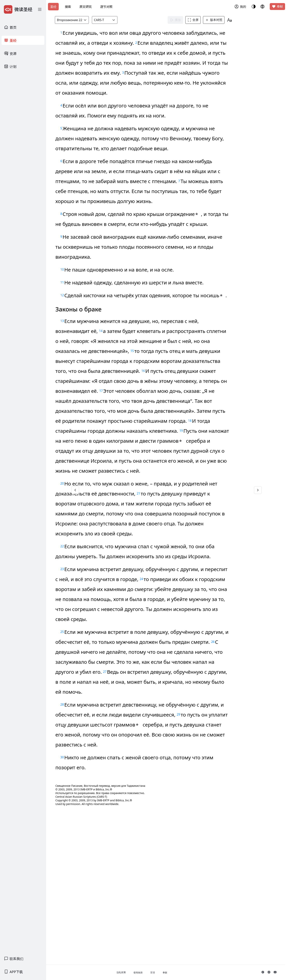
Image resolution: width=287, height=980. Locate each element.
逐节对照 (106, 7)
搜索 (68, 7)
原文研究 (86, 7)
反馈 (175, 972)
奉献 (277, 7)
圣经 (53, 7)
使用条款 (161, 973)
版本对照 (223, 20)
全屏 (202, 20)
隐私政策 (144, 972)
